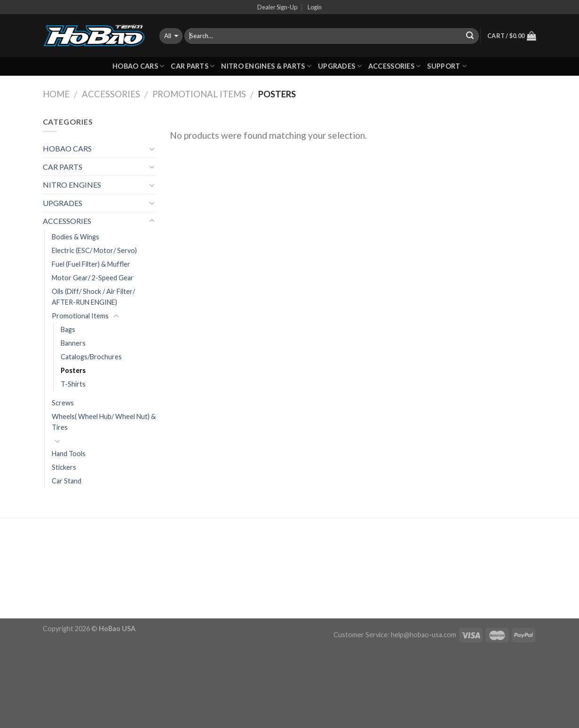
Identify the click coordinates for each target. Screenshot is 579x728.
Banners (73, 343)
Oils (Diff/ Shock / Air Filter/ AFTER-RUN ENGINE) (93, 297)
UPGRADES (340, 66)
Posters (73, 370)
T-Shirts (73, 384)
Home (56, 94)
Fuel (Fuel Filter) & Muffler (91, 264)
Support (447, 66)
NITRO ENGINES (72, 185)
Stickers (64, 467)
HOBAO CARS (138, 66)
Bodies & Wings (75, 237)
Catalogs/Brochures (91, 357)
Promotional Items (199, 94)
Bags (68, 329)
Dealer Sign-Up (277, 7)
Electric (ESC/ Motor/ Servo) (94, 250)
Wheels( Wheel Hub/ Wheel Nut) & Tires (104, 422)
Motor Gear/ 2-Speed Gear (93, 278)
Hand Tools (69, 454)
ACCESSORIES (395, 66)
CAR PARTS (193, 66)
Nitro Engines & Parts (266, 66)
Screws (63, 403)
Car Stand (67, 481)
